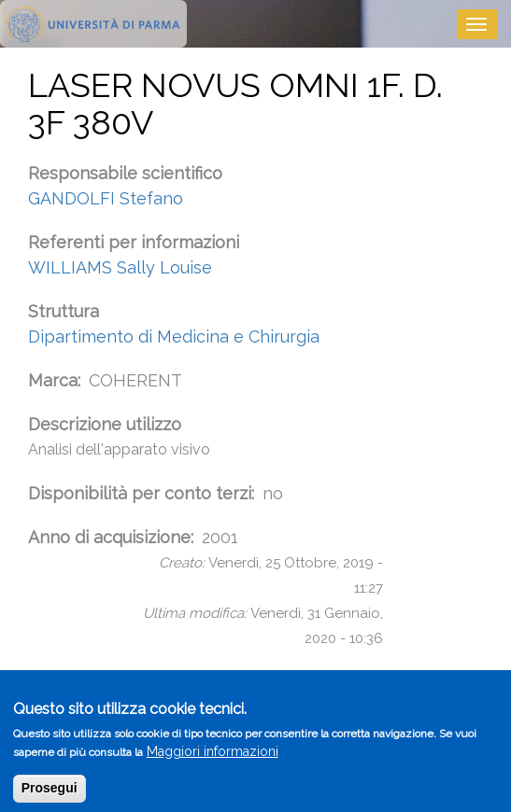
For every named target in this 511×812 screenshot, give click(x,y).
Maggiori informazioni (213, 760)
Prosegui (50, 796)
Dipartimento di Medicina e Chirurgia (174, 336)
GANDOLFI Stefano (106, 198)
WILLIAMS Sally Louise (120, 267)
